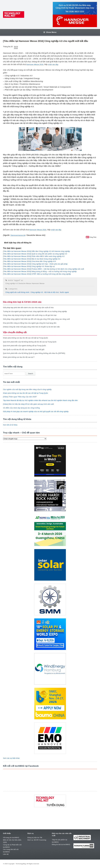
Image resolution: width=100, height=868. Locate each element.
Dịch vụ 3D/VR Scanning (37, 840)
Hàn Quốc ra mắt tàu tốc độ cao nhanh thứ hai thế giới (24, 349)
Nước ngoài (64, 292)
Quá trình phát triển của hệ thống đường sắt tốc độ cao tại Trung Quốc (30, 342)
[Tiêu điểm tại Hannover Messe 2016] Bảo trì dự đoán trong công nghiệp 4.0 (32, 259)
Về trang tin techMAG (11, 838)
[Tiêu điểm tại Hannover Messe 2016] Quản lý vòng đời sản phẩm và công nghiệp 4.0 (35, 254)
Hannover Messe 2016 (35, 64)
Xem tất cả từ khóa (10, 425)
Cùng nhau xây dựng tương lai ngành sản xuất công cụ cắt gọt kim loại (30, 315)
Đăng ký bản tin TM (35, 838)
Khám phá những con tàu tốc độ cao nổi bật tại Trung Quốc (26, 338)
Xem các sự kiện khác (11, 758)
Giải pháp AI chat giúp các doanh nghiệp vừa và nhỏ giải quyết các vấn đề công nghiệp (36, 411)
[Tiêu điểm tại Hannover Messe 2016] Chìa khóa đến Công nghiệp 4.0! (29, 261)
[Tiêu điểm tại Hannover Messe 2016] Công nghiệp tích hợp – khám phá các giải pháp (35, 264)
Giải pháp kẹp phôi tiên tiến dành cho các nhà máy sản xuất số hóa (28, 308)
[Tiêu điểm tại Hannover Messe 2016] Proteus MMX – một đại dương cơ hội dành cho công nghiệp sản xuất (43, 269)
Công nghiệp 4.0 (12, 283)
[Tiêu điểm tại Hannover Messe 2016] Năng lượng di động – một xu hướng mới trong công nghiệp (40, 271)
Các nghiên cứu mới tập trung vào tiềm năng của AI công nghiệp (27, 389)
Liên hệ (6, 854)
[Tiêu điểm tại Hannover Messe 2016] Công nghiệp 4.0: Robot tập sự (29, 266)
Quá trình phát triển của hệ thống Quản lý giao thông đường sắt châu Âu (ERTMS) (34, 353)
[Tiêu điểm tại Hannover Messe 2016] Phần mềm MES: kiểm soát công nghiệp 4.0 (34, 256)
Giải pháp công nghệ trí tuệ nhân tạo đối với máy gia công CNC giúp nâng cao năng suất (36, 319)
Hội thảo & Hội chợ (51, 292)
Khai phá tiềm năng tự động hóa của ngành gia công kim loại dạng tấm (30, 323)
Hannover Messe (38, 283)
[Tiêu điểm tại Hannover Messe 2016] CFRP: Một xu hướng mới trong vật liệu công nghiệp (37, 274)
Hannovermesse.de (18, 235)
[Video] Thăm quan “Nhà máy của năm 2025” (20, 397)
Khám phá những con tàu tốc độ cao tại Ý (19, 357)
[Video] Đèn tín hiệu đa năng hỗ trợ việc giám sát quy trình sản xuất (28, 404)
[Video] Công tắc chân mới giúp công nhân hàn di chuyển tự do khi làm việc (31, 327)
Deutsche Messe (25, 283)
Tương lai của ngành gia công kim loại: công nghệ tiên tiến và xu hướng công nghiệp (35, 311)
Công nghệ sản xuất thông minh (17, 292)
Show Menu (50, 32)
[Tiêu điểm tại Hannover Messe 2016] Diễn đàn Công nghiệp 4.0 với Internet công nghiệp (36, 251)
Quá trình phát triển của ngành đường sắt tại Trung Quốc (25, 346)
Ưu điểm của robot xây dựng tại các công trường (21, 408)
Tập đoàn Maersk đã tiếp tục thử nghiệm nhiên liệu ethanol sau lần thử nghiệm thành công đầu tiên (40, 400)
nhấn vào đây (53, 64)
